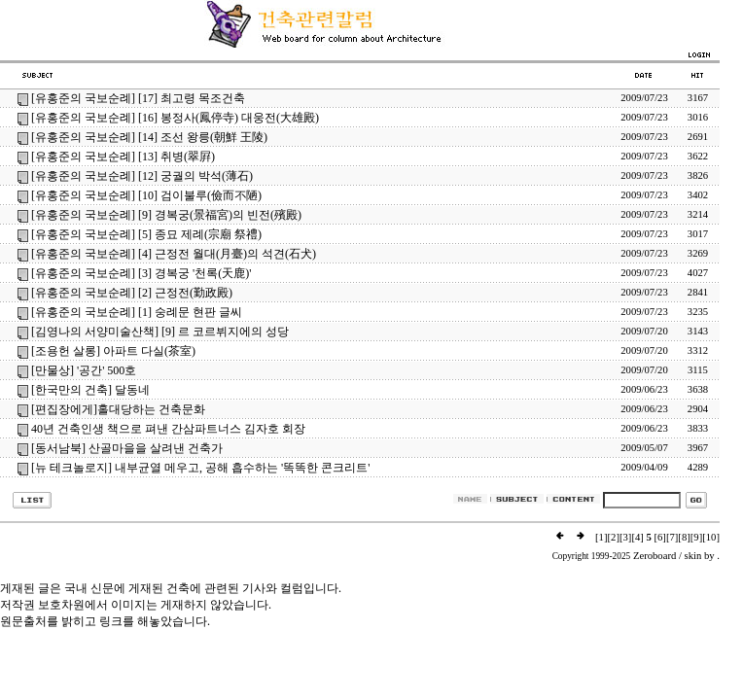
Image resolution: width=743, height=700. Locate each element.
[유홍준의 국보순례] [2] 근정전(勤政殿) (132, 293)
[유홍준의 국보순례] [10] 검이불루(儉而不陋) (146, 195)
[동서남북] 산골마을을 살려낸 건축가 (127, 448)
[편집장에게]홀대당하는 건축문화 (118, 409)
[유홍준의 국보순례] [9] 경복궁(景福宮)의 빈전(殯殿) (166, 215)
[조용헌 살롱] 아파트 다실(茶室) (113, 351)
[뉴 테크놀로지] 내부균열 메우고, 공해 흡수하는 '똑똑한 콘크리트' (200, 468)
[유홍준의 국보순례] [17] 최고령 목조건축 (138, 98)
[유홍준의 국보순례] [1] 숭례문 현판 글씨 (137, 312)
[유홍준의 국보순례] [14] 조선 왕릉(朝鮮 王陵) (149, 137)
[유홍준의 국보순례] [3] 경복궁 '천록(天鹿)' (141, 273)
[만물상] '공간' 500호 (84, 370)
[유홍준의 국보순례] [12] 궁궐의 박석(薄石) (142, 176)
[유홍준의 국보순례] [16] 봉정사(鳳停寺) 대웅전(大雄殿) (175, 118)
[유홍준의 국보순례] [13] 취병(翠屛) (123, 157)
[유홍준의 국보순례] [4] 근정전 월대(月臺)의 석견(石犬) (174, 254)
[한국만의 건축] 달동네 (90, 390)
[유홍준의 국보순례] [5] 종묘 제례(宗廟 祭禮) (146, 234)
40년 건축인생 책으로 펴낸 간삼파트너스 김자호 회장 (168, 429)
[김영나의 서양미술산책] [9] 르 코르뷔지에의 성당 (160, 332)
